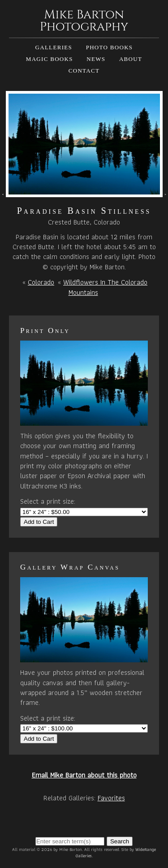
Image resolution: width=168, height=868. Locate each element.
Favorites (111, 798)
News (96, 59)
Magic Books (50, 59)
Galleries (54, 47)
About (131, 59)
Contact (84, 71)
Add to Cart (39, 522)
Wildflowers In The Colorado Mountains (105, 287)
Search (120, 841)
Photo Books (110, 47)
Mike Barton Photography (84, 21)
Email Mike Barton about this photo (84, 775)
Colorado (41, 282)
